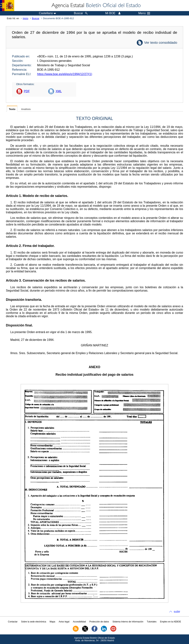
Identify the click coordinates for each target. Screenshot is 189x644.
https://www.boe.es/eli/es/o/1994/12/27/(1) (65, 74)
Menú (144, 13)
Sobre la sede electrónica (33, 622)
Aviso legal (64, 622)
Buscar (36, 18)
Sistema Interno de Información (128, 622)
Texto (12, 109)
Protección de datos (99, 622)
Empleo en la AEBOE (171, 622)
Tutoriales (152, 622)
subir (177, 612)
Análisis (26, 109)
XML (59, 91)
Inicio (25, 18)
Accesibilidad (79, 622)
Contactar (13, 622)
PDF (27, 91)
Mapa (52, 622)
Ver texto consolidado (161, 43)
